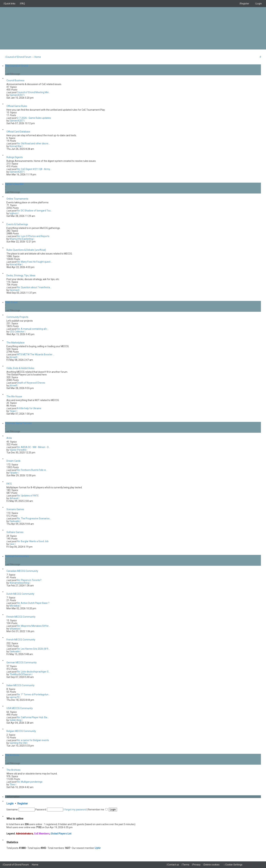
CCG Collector (17, 332)
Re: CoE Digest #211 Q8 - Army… (34, 169)
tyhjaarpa (15, 629)
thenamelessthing (19, 583)
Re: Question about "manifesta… (34, 287)
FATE (9, 484)
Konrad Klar (16, 146)
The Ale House (14, 396)
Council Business (15, 80)
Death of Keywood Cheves (31, 383)
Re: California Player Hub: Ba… (33, 717)
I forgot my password (75, 810)
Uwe (12, 544)
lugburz (14, 213)
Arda (9, 438)
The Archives (12, 755)
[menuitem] (22, 4)
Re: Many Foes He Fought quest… (34, 262)
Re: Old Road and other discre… (33, 144)
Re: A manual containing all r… (33, 329)
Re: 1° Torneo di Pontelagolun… (33, 695)
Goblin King (15, 720)
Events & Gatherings (17, 224)
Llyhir (98, 848)
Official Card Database (18, 132)
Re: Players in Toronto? (29, 580)
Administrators (24, 834)
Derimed (14, 290)
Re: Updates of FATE (28, 496)
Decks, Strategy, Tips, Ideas (21, 275)
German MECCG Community (22, 662)
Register (23, 804)
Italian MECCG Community (20, 685)
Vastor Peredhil (18, 450)
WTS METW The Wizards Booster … (36, 354)
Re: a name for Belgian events (33, 740)
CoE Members (42, 834)
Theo (12, 784)
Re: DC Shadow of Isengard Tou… (35, 211)
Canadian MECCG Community (22, 571)
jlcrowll (13, 357)
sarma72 (14, 697)
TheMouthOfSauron (20, 674)
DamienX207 (16, 95)
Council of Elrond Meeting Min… (34, 92)
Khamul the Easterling (21, 239)
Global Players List (61, 834)
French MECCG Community (21, 640)
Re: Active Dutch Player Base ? (33, 603)
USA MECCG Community (20, 708)
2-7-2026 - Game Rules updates (34, 118)
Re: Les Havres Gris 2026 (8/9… (33, 649)
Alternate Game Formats (18, 423)
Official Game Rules (17, 106)
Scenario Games (15, 509)
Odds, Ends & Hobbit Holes (20, 368)
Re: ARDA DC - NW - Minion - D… (34, 447)
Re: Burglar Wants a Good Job (33, 541)
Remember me (98, 810)
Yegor (13, 411)
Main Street (11, 302)
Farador (14, 473)
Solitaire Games (15, 532)
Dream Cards (13, 461)
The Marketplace (16, 343)
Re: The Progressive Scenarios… (34, 518)
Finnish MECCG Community (21, 617)
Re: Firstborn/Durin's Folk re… (32, 470)
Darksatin (15, 521)
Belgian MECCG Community (21, 731)
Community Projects (17, 317)
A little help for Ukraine (29, 408)
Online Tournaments (17, 199)
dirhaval (14, 498)
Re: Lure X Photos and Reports (33, 236)
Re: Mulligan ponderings (30, 782)
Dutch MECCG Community (20, 594)
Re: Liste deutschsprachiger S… (34, 672)
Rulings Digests (15, 157)
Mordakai (15, 606)
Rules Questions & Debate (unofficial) (26, 250)
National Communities (17, 556)
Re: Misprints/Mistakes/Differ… (34, 626)
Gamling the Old (18, 743)
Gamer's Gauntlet (14, 184)
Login (10, 804)
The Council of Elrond (16, 66)
